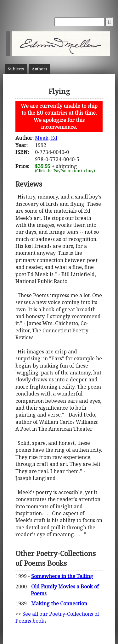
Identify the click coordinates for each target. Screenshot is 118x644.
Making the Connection (59, 603)
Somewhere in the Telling (62, 576)
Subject (16, 69)
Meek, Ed (46, 138)
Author (39, 69)
